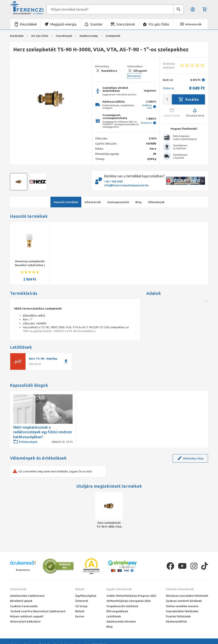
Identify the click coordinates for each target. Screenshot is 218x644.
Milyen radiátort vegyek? (27, 616)
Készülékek (28, 24)
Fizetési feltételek (178, 616)
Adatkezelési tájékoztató (27, 596)
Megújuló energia (63, 24)
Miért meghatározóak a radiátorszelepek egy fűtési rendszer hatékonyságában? (43, 432)
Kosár (205, 9)
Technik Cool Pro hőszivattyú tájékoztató (38, 611)
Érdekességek (25, 442)
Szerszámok (126, 24)
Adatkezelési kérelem (121, 621)
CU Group (81, 606)
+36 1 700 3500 (113, 181)
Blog (110, 627)
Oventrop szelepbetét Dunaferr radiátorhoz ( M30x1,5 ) (30, 265)
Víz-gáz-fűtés (159, 24)
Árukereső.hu (23, 570)
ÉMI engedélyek (117, 611)
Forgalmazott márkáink (122, 606)
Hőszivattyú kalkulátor (25, 621)
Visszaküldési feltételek (182, 611)
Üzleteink (82, 601)
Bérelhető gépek (21, 601)
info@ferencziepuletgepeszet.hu (126, 185)
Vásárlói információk (180, 589)
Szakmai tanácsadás (24, 606)
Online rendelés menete (182, 606)
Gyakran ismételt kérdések (184, 601)
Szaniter (96, 24)
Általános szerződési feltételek (187, 596)
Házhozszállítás (176, 621)
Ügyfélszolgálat (86, 596)
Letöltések (114, 616)
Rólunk (80, 589)
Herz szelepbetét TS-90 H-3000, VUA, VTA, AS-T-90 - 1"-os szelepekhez (109, 525)
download (66, 361)
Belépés (193, 9)
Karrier (80, 616)
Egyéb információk (119, 589)
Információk (18, 589)
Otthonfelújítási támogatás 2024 (128, 601)
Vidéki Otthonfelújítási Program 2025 (131, 596)
